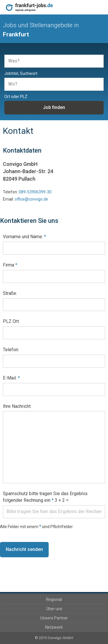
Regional (54, 599)
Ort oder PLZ (16, 97)
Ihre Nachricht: (17, 406)
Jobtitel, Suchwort (21, 73)
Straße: (10, 293)
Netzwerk (54, 627)
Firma (10, 265)
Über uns (54, 609)
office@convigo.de (31, 199)
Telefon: (11, 350)
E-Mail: (11, 378)
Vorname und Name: (24, 237)
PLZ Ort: (11, 321)
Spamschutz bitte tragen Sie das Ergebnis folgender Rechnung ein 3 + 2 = (45, 497)
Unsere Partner (54, 618)
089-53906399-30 (35, 192)
